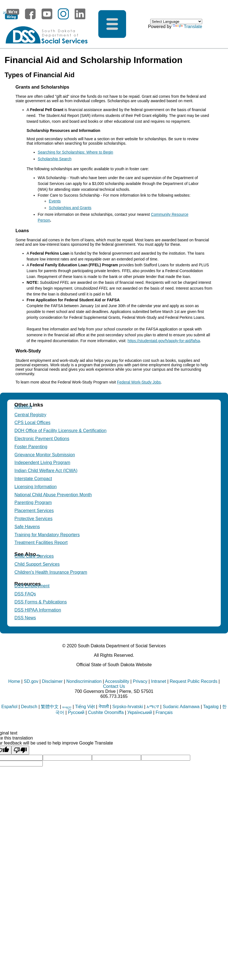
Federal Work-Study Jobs (139, 382)
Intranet (159, 681)
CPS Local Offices (32, 423)
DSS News (25, 618)
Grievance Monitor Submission (45, 455)
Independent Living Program (42, 463)
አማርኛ (153, 707)
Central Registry (30, 415)
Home (14, 681)
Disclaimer (52, 681)
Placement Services (34, 511)
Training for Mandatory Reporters (47, 535)
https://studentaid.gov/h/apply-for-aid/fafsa (164, 341)
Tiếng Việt (85, 707)
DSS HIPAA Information (38, 610)
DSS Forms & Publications (41, 602)
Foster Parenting (31, 447)
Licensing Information (36, 487)
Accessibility (117, 681)
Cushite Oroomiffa (106, 712)
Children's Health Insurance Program (51, 572)
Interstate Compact (33, 479)
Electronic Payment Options (42, 439)
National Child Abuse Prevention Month (53, 495)
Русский (76, 712)
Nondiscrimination (84, 681)
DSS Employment (32, 586)
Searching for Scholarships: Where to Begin (76, 152)
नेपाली (104, 707)
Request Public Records (194, 681)
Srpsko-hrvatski (128, 707)
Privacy (140, 681)
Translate (187, 27)
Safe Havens (27, 527)
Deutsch (29, 707)
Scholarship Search (55, 159)
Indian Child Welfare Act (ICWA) (46, 471)
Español (9, 707)
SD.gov (31, 681)
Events (55, 201)
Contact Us (114, 686)
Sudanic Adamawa (181, 707)
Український (140, 712)
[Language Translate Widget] (176, 22)
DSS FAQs (25, 594)
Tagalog (211, 707)
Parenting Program (33, 502)
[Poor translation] (20, 750)
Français (164, 712)
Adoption (23, 407)
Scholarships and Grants (70, 208)
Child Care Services (34, 556)
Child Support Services (37, 564)
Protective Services (33, 519)
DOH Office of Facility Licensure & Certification (60, 431)
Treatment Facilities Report (41, 542)
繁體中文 (50, 707)
